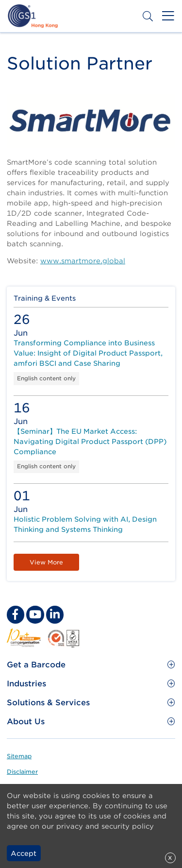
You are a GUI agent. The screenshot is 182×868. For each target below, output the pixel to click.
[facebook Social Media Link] (16, 614)
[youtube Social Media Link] (35, 614)
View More (46, 562)
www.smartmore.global (83, 261)
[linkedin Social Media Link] (55, 614)
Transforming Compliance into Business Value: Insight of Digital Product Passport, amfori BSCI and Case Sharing (88, 353)
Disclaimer (22, 772)
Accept (24, 853)
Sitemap (19, 756)
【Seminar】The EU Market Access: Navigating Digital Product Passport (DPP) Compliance (90, 442)
